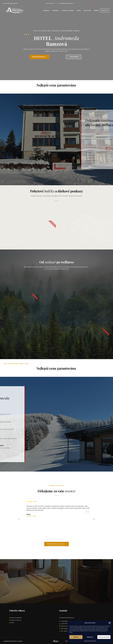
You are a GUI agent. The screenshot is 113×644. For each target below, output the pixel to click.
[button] (110, 623)
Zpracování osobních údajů (90, 641)
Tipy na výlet (87, 11)
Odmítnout (90, 637)
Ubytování (46, 11)
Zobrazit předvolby (104, 637)
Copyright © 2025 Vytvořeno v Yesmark (13, 641)
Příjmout (76, 637)
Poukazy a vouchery (68, 11)
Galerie (79, 11)
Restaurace (55, 11)
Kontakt (96, 11)
